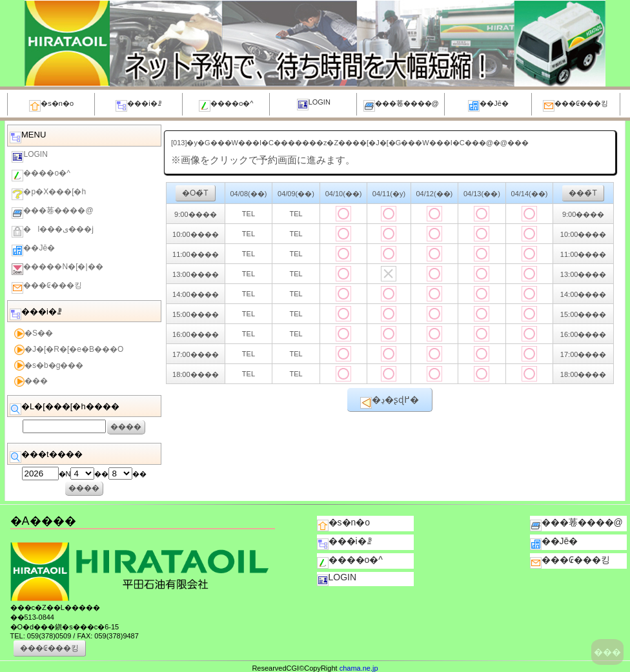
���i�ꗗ (138, 106)
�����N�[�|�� (57, 269)
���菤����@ (401, 106)
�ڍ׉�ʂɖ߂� (390, 402)
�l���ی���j (52, 231)
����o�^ (226, 106)
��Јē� (488, 106)
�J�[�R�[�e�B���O (69, 350)
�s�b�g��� (49, 365)
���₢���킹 (575, 106)
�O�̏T (195, 193)
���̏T (583, 193)
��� (607, 652)
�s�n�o (51, 106)
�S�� (34, 334)
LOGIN (314, 104)
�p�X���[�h (49, 194)
